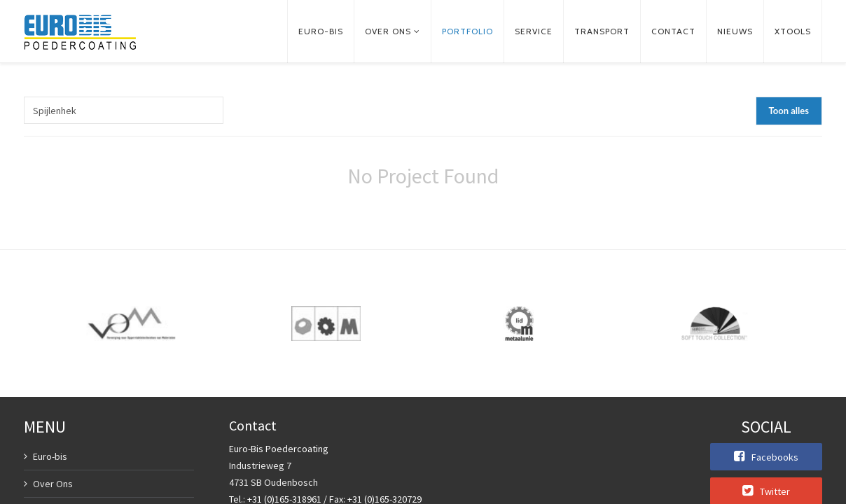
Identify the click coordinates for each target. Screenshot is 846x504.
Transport (602, 31)
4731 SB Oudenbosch (273, 482)
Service (534, 31)
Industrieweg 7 (260, 465)
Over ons (388, 31)
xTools (793, 31)
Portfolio (467, 31)
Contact (673, 31)
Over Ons (53, 484)
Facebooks (766, 456)
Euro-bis (321, 31)
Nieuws (735, 31)
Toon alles (789, 111)
